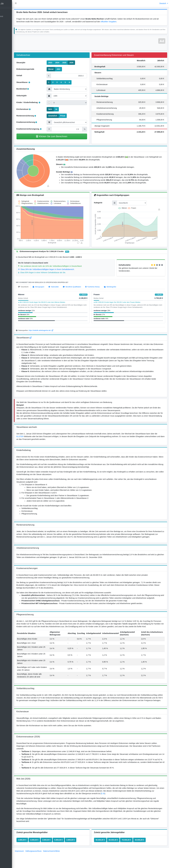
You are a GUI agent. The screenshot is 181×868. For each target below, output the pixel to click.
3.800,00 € (31, 856)
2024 (65, 62)
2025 (72, 62)
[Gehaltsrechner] (17, 12)
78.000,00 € (131, 856)
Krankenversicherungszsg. (38, 129)
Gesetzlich (60, 116)
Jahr (66, 69)
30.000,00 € (144, 856)
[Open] (17, 16)
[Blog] (17, 21)
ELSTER (32, 436)
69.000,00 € (118, 856)
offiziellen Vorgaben (124, 22)
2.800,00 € (80, 856)
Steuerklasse (32, 82)
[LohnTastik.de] (17, 4)
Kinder (29, 102)
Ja (64, 109)
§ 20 (132, 810)
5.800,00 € (68, 856)
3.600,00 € (56, 856)
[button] (25, 4)
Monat (58, 69)
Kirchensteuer (33, 109)
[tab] (32, 287)
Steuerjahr (30, 63)
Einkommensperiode (35, 69)
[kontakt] (17, 26)
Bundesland (32, 89)
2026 (79, 62)
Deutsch (163, 3)
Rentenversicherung (35, 116)
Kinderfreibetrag (41, 102)
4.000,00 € (43, 856)
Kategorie (103, 203)
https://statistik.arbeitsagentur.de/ (50, 330)
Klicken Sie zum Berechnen (59, 136)
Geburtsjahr (31, 96)
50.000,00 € (105, 856)
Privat (70, 116)
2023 (58, 62)
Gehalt (28, 76)
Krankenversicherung (36, 122)
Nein (57, 109)
